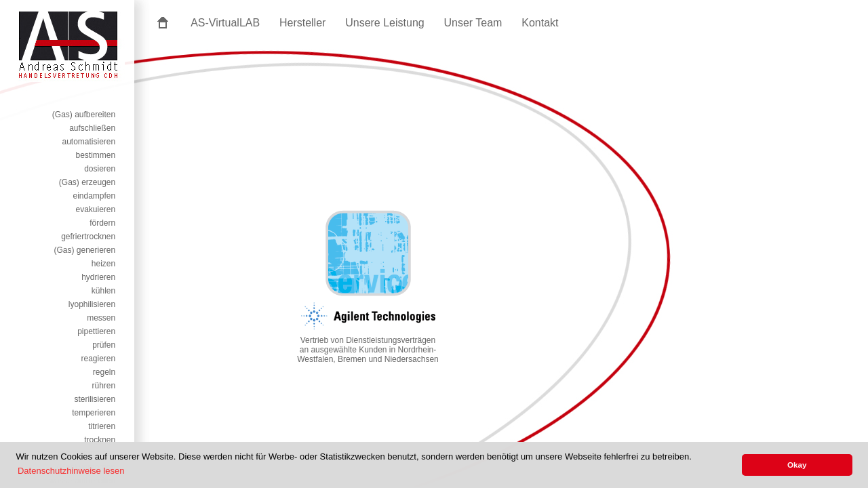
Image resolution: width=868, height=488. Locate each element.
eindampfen (94, 196)
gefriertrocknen (88, 237)
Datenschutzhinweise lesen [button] (71, 471)
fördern (102, 223)
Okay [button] (797, 465)
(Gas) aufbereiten (84, 115)
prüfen (104, 345)
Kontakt (540, 23)
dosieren (100, 169)
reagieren (99, 359)
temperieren (94, 413)
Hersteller (302, 23)
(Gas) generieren (84, 250)
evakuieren (95, 209)
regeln (104, 372)
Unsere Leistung (385, 23)
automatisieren (88, 142)
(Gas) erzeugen (87, 182)
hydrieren (98, 277)
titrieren (102, 426)
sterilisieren (95, 399)
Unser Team (473, 23)
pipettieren (96, 331)
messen (101, 318)
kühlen (103, 291)
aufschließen (92, 128)
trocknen (100, 440)
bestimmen (96, 155)
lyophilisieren (92, 304)
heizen (103, 264)
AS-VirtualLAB (225, 23)
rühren (104, 386)
